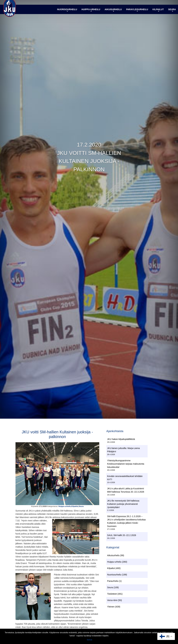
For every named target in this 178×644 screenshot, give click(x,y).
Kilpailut (158, 13)
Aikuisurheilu (113, 13)
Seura (172, 13)
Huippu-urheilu (91, 13)
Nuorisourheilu (67, 13)
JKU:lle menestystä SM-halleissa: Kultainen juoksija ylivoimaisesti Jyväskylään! (123, 505)
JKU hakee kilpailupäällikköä (121, 440)
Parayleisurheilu (137, 13)
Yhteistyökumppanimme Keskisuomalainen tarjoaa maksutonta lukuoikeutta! (126, 464)
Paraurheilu (113, 582)
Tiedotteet (112, 595)
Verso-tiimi (112, 601)
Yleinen (111, 608)
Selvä (90, 640)
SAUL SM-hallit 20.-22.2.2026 (122, 536)
